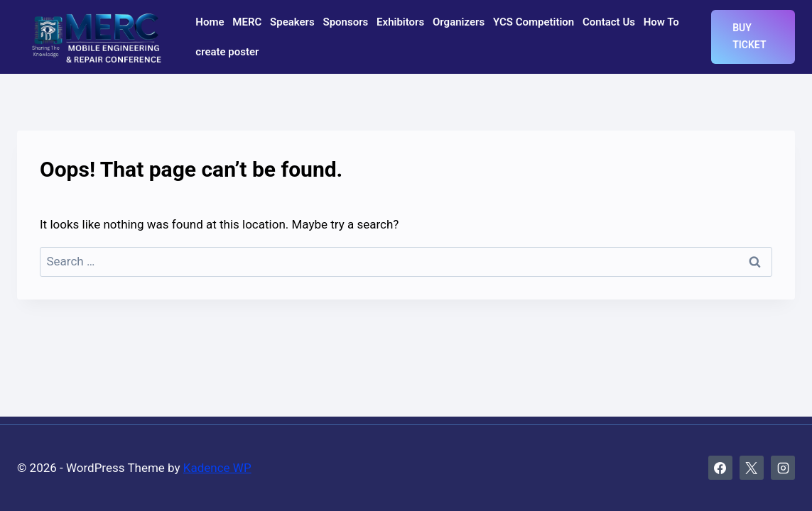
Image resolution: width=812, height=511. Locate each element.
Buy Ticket (749, 36)
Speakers (292, 22)
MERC (247, 22)
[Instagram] (783, 468)
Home (210, 22)
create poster (227, 52)
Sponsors (346, 22)
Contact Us (609, 22)
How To (661, 22)
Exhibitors (400, 22)
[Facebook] (720, 468)
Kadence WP (217, 468)
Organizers (459, 22)
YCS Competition (534, 22)
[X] (752, 468)
